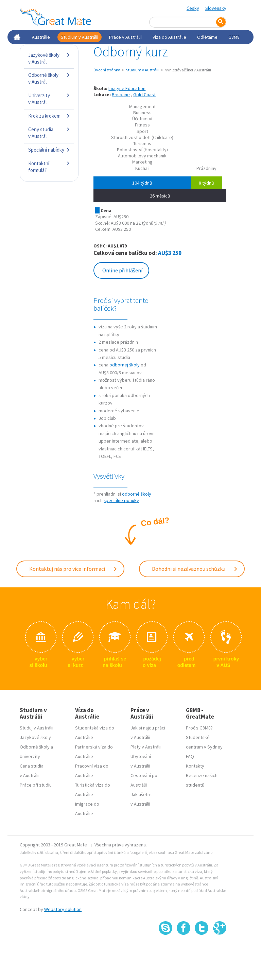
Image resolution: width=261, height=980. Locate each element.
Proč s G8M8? (199, 728)
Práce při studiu (36, 785)
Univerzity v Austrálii (49, 99)
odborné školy (137, 494)
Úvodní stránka (107, 70)
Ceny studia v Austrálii (49, 133)
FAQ (190, 756)
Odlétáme (207, 37)
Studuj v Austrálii (37, 728)
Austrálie (41, 37)
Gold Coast (144, 94)
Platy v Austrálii (146, 747)
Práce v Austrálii (125, 37)
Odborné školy (35, 747)
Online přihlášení (122, 270)
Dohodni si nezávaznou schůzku (195, 569)
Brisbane (121, 94)
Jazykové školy (35, 737)
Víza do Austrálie (169, 37)
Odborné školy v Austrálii (49, 78)
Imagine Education (127, 88)
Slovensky (216, 8)
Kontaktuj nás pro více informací (73, 569)
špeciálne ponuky (121, 500)
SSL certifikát (202, 950)
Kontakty (195, 766)
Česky (193, 8)
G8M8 (234, 37)
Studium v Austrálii (80, 37)
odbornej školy (125, 365)
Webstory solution (63, 909)
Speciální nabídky (49, 150)
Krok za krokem (49, 116)
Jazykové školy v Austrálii (49, 58)
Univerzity (30, 756)
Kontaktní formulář (49, 167)
